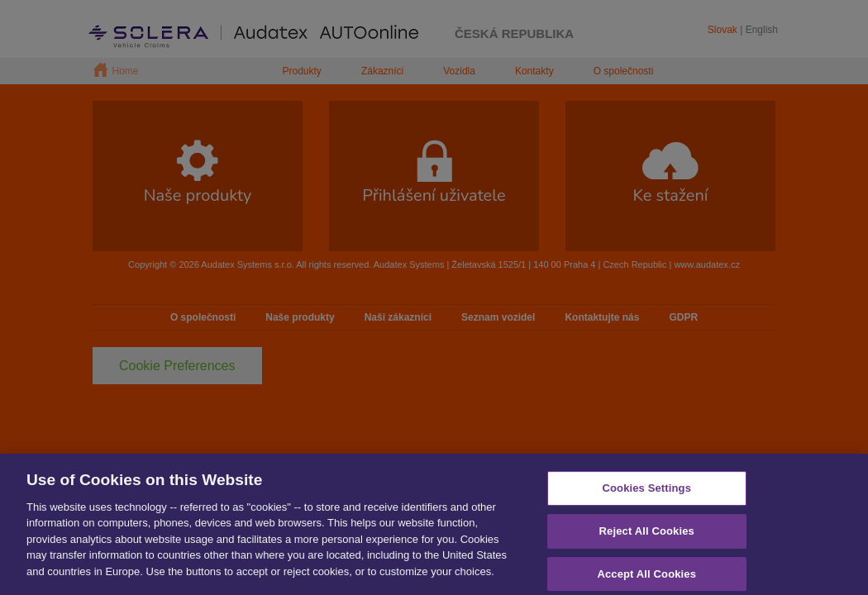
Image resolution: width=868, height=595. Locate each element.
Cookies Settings (646, 494)
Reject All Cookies (647, 537)
